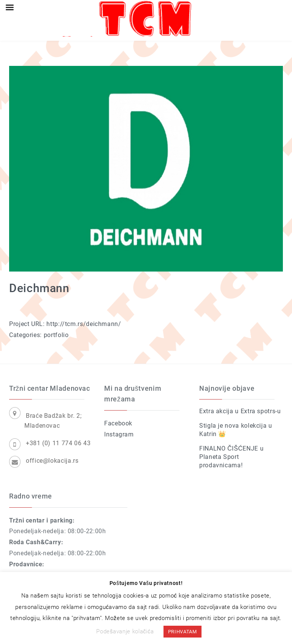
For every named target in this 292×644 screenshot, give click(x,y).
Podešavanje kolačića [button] (125, 631)
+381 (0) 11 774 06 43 (58, 443)
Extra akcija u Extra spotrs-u (240, 411)
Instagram (119, 434)
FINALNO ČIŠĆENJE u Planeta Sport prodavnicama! (231, 457)
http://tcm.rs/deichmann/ (84, 324)
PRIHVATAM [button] (182, 632)
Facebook (118, 423)
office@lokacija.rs (52, 461)
